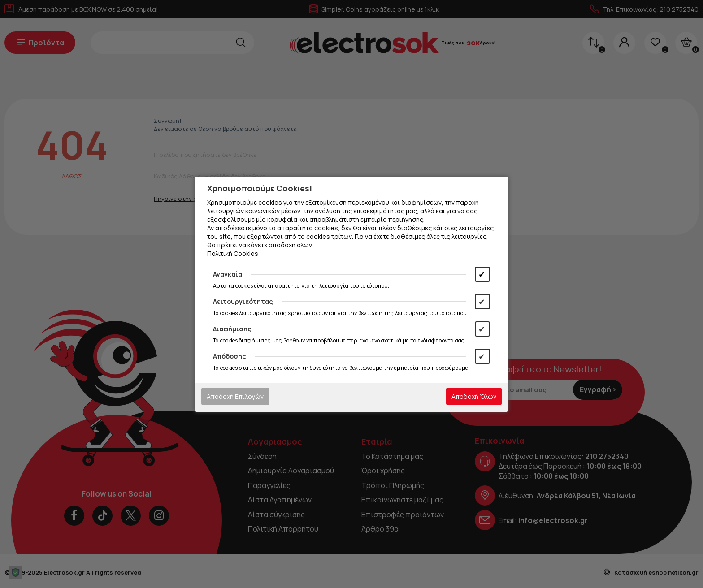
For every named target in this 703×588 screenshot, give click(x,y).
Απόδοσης (230, 356)
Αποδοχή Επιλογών (235, 396)
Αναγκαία (228, 274)
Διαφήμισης (232, 329)
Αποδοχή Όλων (474, 396)
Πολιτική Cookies (233, 253)
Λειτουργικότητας (243, 301)
